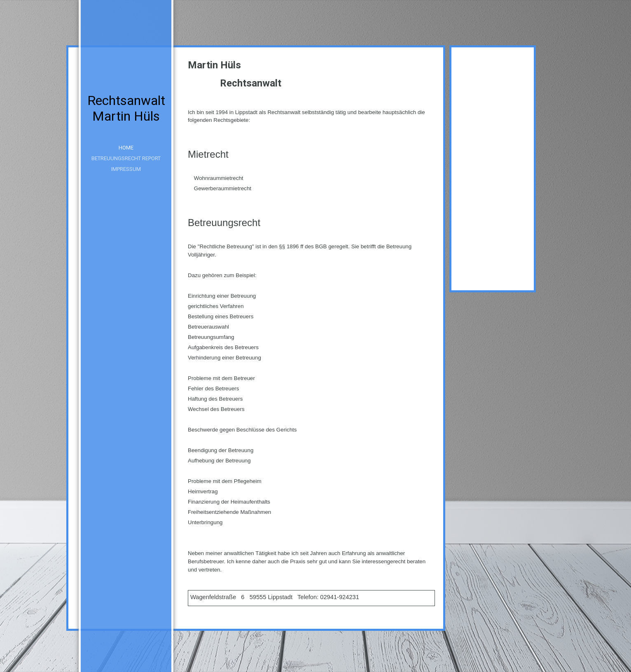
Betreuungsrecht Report (126, 158)
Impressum (126, 169)
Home (126, 148)
